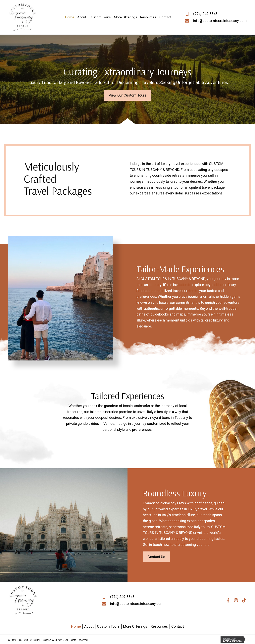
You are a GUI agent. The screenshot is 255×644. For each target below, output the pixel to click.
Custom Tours (108, 626)
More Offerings (135, 626)
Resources (159, 626)
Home (76, 626)
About (89, 626)
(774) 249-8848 (205, 14)
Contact (178, 626)
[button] (128, 95)
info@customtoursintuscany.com (220, 21)
